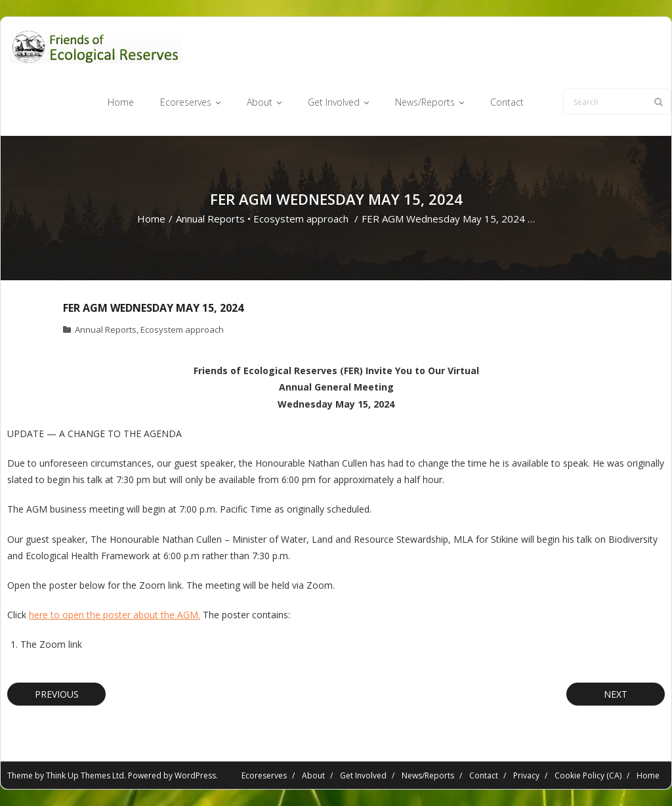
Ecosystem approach (301, 219)
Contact (484, 775)
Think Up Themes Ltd (85, 775)
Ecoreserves (264, 775)
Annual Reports (210, 219)
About (313, 775)
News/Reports (428, 775)
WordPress (195, 775)
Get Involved (363, 775)
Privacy (526, 775)
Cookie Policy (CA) (588, 775)
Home (151, 219)
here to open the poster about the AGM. (115, 615)
